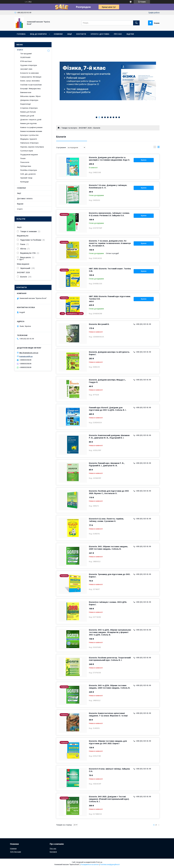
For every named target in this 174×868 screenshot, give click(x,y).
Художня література (29, 65)
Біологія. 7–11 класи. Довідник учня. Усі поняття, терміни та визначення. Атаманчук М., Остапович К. (110, 243)
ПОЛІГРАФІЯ (25, 57)
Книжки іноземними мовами (31, 131)
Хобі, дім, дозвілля (28, 174)
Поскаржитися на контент (90, 865)
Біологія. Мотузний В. (99, 324)
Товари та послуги (69, 128)
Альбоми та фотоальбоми (31, 85)
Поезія (23, 158)
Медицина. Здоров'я (29, 139)
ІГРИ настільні (26, 61)
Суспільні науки (27, 151)
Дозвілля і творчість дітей (31, 120)
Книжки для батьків (28, 112)
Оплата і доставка (100, 34)
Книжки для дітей (27, 116)
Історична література (29, 108)
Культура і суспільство (29, 135)
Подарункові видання (29, 155)
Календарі (24, 182)
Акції (69, 34)
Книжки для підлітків (28, 123)
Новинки (58, 34)
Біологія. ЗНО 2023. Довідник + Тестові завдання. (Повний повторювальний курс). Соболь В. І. (109, 799)
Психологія (25, 162)
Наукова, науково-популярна (32, 147)
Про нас (118, 34)
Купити (144, 160)
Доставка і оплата (25, 199)
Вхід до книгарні (38, 34)
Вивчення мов (26, 92)
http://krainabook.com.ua (29, 353)
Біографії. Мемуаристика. (31, 89)
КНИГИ (20, 50)
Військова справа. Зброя (30, 96)
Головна (21, 34)
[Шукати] (136, 23)
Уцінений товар (26, 178)
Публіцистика (26, 166)
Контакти (81, 34)
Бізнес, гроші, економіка (30, 81)
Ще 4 (21, 259)
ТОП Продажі (15, 852)
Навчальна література (29, 143)
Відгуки (130, 34)
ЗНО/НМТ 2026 (85, 128)
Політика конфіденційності (110, 865)
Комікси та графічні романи (31, 127)
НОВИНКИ (21, 188)
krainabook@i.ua (26, 356)
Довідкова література (29, 100)
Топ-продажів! (26, 54)
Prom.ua (99, 862)
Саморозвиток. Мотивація (31, 77)
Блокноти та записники (29, 73)
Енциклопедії (26, 104)
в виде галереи (155, 148)
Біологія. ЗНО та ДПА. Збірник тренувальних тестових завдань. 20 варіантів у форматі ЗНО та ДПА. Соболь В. (110, 632)
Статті (20, 209)
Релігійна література (29, 170)
